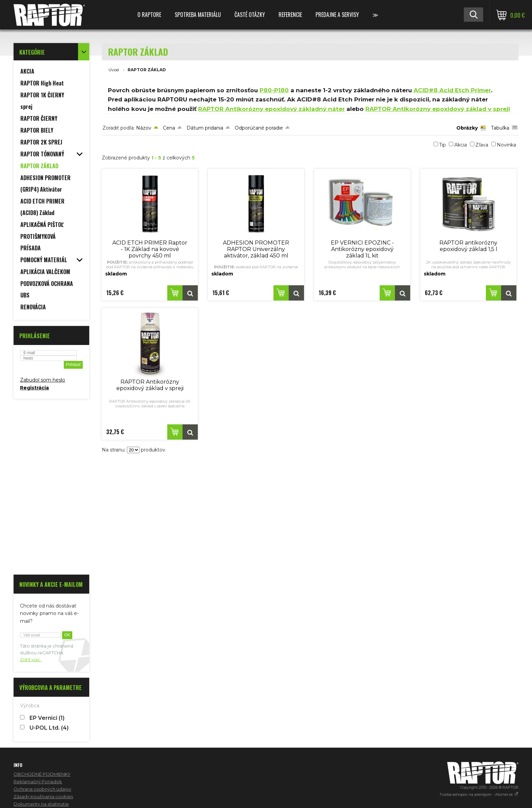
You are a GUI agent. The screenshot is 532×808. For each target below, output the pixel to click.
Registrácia (34, 388)
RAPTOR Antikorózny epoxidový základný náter (271, 109)
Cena (169, 128)
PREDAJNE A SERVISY (337, 15)
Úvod (114, 70)
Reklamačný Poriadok (38, 782)
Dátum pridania (205, 128)
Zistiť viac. (31, 660)
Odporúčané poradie (259, 128)
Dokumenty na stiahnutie (41, 804)
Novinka (506, 145)
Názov (144, 128)
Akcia (461, 145)
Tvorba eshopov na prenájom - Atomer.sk (479, 794)
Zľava (482, 145)
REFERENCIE (290, 15)
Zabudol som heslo (43, 380)
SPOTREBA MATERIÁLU (198, 15)
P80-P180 (274, 90)
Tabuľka (500, 128)
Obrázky (467, 128)
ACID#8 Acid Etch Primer (452, 90)
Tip (442, 145)
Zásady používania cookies (43, 796)
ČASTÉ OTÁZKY (250, 15)
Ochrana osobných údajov (42, 789)
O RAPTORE (149, 15)
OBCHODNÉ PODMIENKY (42, 774)
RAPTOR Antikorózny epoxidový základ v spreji (438, 109)
